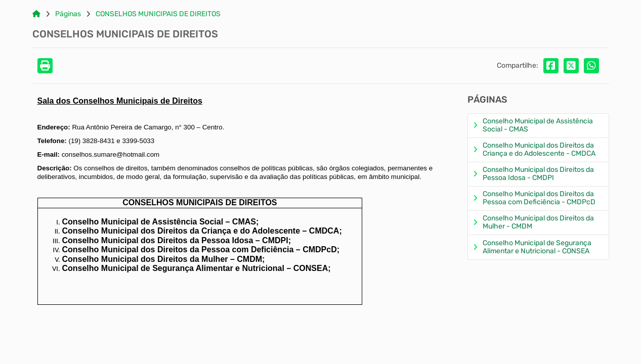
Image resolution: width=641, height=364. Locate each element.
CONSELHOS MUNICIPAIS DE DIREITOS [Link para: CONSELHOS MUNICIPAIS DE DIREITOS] (158, 14)
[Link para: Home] (36, 14)
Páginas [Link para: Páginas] (68, 14)
